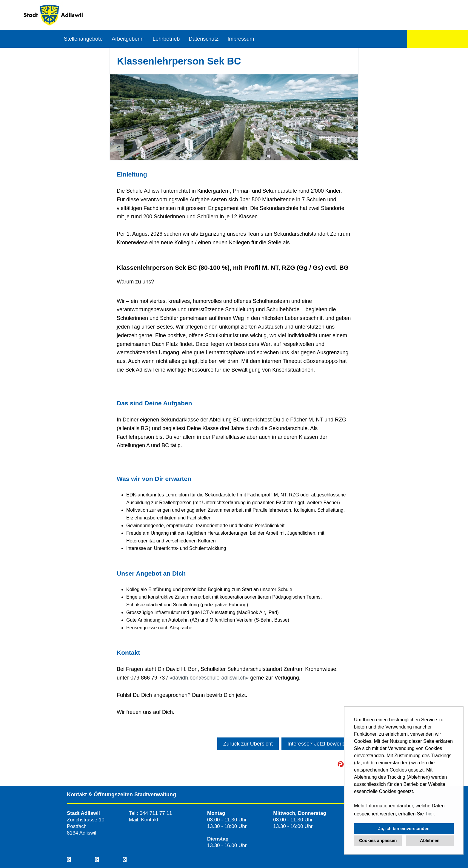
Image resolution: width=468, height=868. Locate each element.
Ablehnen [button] (430, 841)
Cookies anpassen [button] (378, 841)
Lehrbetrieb (166, 39)
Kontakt (150, 820)
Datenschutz (204, 39)
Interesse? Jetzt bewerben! (320, 744)
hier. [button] (431, 814)
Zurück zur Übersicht (248, 744)
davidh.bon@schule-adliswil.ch (209, 678)
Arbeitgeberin (128, 39)
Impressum (241, 39)
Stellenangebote (83, 39)
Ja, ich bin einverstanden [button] (404, 829)
